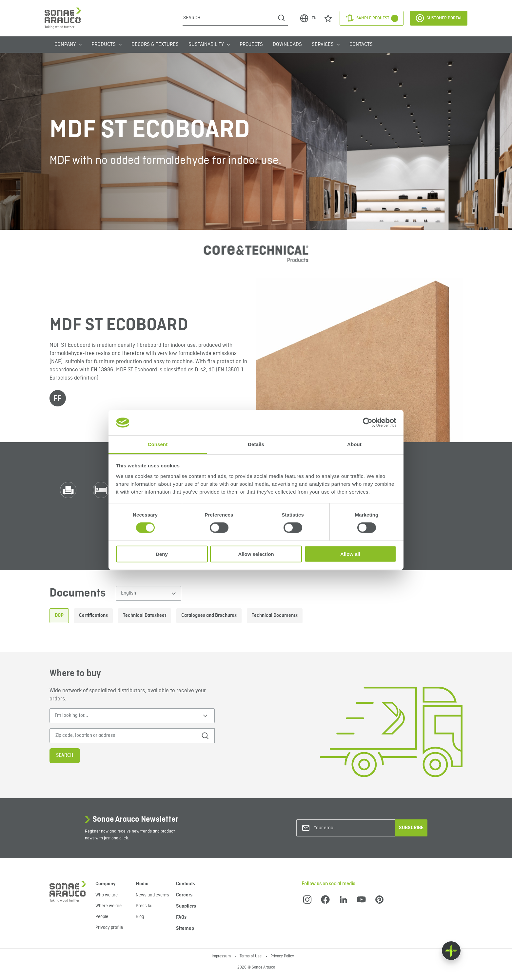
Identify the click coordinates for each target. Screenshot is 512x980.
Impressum (222, 956)
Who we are (107, 895)
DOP (59, 616)
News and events (152, 895)
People (102, 917)
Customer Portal (439, 18)
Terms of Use (251, 956)
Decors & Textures (155, 45)
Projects (251, 45)
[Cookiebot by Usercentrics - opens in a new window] (368, 422)
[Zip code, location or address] (123, 736)
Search (65, 755)
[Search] (229, 18)
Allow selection (256, 554)
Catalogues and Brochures (209, 616)
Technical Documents (275, 616)
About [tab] (354, 444)
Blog (140, 917)
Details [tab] (256, 444)
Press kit (144, 906)
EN (308, 18)
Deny (162, 554)
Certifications (93, 616)
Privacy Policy (282, 956)
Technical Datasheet (145, 616)
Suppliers (186, 906)
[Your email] (340, 828)
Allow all (350, 554)
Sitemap (185, 929)
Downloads (287, 45)
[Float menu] (451, 951)
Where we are (108, 906)
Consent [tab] (158, 444)
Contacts (361, 45)
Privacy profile (109, 928)
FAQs (181, 917)
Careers (184, 895)
